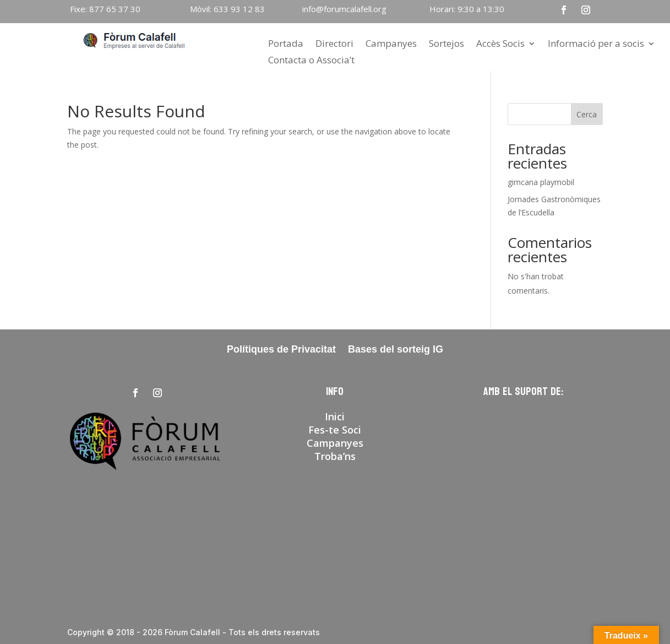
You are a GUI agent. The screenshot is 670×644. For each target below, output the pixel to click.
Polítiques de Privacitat (281, 350)
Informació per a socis (596, 45)
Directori (334, 45)
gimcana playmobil (541, 182)
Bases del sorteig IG (396, 350)
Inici (335, 416)
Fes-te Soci (335, 430)
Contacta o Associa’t (311, 61)
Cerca (587, 114)
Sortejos (446, 45)
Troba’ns (335, 456)
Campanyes (391, 45)
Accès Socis (500, 45)
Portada (286, 45)
